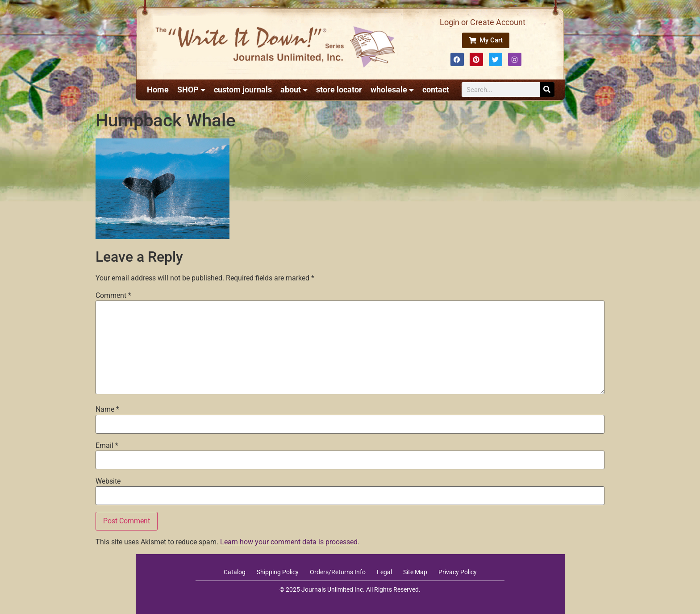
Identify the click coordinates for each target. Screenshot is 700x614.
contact (436, 90)
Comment (113, 296)
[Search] (547, 90)
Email (107, 446)
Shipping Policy (278, 572)
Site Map (415, 572)
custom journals (243, 90)
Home (158, 90)
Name (107, 409)
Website (108, 481)
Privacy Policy (458, 572)
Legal (384, 572)
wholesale (392, 90)
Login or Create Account (483, 22)
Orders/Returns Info (338, 572)
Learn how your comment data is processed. (290, 542)
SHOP (191, 90)
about (294, 90)
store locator (339, 90)
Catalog (235, 572)
